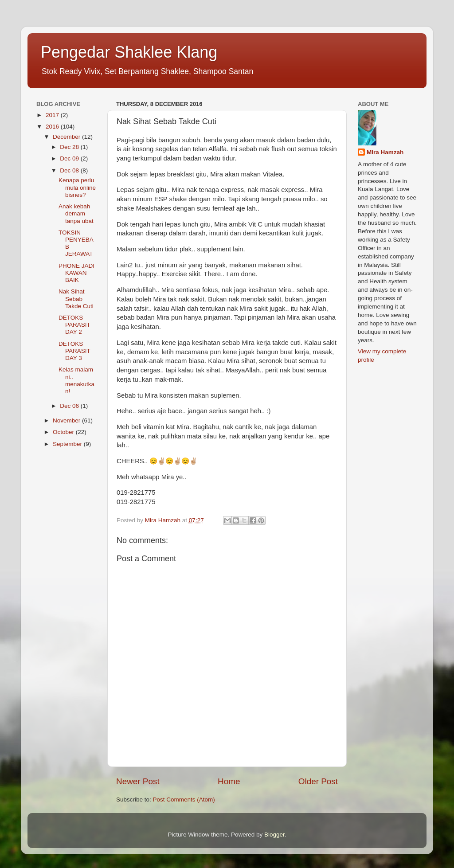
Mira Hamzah (385, 152)
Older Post (318, 781)
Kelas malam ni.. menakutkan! (76, 380)
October (64, 432)
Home (229, 781)
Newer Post (138, 781)
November (67, 420)
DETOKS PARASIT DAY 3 (74, 351)
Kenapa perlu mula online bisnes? (77, 187)
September (68, 444)
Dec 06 (70, 406)
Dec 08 (70, 170)
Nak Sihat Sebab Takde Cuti (76, 299)
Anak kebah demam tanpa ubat (76, 213)
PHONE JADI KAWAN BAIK (76, 273)
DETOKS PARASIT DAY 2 (74, 325)
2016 (53, 127)
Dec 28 (70, 147)
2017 (53, 115)
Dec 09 (70, 158)
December (67, 137)
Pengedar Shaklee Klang (129, 52)
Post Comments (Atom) (184, 800)
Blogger (274, 835)
